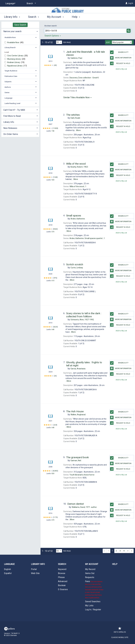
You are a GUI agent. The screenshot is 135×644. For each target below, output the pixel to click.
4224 (55, 327)
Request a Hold (120, 63)
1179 (55, 517)
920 (53, 180)
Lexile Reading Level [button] (12, 103)
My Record (90, 569)
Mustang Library (14, 59)
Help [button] (76, 17)
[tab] (20, 31)
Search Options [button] (53, 36)
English (7, 569)
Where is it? (119, 52)
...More (78, 130)
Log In (131, 3)
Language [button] (8, 98)
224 (55, 425)
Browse (62, 573)
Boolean (62, 585)
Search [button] (33, 17)
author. (84, 507)
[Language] (10, 3)
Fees (94, 589)
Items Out (90, 573)
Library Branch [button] (10, 47)
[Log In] (126, 3)
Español (8, 573)
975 (55, 278)
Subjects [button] (8, 82)
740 (53, 131)
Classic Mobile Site (120, 637)
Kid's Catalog (120, 631)
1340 (55, 177)
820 (53, 474)
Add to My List (121, 69)
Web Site (35, 573)
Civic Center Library (16, 56)
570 (53, 232)
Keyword (62, 569)
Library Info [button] (12, 17)
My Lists (89, 606)
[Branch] (31, 3)
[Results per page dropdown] (59, 42)
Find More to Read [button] (12, 116)
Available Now (13, 42)
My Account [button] (55, 17)
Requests (90, 577)
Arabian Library (14, 62)
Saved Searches (93, 601)
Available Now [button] (10, 37)
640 (53, 330)
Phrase (61, 577)
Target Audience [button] (11, 71)
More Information (121, 58)
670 (53, 520)
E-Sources (63, 589)
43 (55, 65)
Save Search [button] (20, 25)
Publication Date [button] (11, 76)
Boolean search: (51, 26)
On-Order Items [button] (11, 134)
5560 (55, 229)
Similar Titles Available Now (77, 97)
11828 (55, 128)
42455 (55, 471)
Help (115, 564)
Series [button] (7, 92)
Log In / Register (93, 610)
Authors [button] (8, 87)
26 (55, 376)
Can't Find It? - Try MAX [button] (14, 110)
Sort (108, 42)
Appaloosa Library (15, 66)
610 (53, 281)
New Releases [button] (10, 128)
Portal (34, 569)
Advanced (63, 581)
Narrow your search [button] (12, 31)
